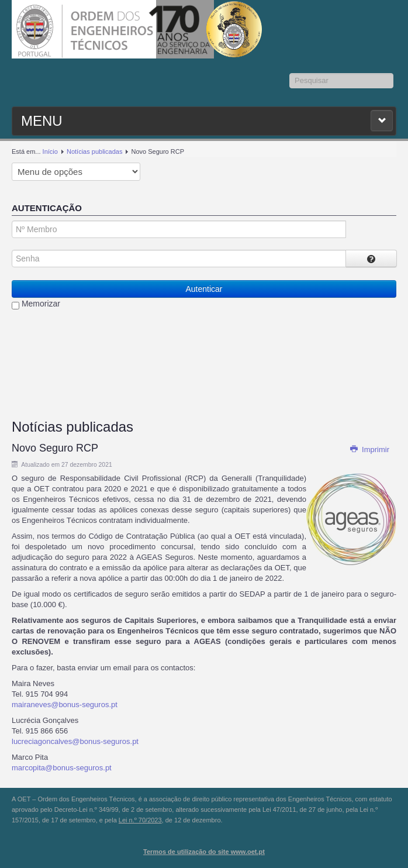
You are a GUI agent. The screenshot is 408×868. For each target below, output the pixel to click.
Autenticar (204, 289)
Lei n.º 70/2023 (140, 820)
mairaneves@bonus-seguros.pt (65, 705)
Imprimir (369, 449)
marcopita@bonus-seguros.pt (62, 768)
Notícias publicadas (94, 151)
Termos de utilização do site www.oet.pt (204, 852)
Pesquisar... (290, 73)
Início (50, 151)
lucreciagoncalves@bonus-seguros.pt (75, 741)
